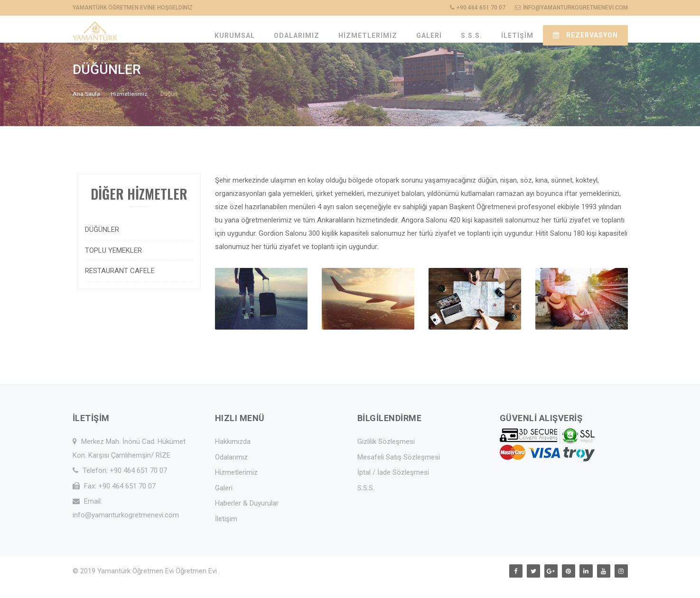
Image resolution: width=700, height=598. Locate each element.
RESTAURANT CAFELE (120, 284)
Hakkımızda (233, 454)
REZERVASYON (585, 35)
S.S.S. (471, 36)
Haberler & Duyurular (247, 516)
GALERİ (429, 36)
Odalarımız (231, 470)
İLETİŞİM (517, 36)
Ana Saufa (86, 107)
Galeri (224, 501)
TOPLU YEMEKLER (113, 263)
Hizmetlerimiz (129, 107)
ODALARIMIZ (297, 36)
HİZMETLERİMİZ (368, 36)
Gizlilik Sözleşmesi (386, 454)
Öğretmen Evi (197, 584)
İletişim (226, 532)
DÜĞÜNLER (102, 242)
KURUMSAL (235, 36)
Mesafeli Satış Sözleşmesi (399, 470)
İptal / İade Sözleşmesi (393, 485)
